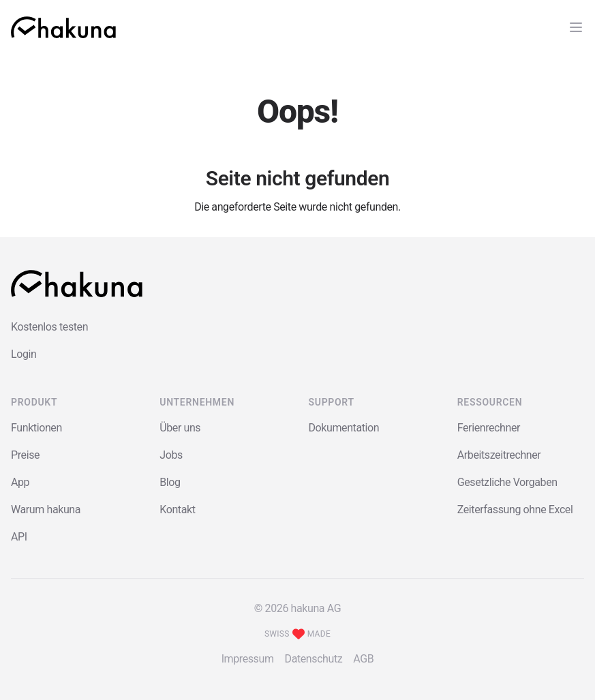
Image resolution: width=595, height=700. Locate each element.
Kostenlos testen (49, 327)
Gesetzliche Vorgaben (507, 482)
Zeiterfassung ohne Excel (515, 509)
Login (24, 354)
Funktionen (36, 428)
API (19, 537)
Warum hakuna (46, 509)
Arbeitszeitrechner (499, 455)
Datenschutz (314, 659)
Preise (25, 455)
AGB (363, 659)
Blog (170, 482)
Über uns (180, 428)
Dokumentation (344, 428)
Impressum (248, 659)
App (20, 482)
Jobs (171, 455)
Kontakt (177, 509)
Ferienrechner (489, 428)
